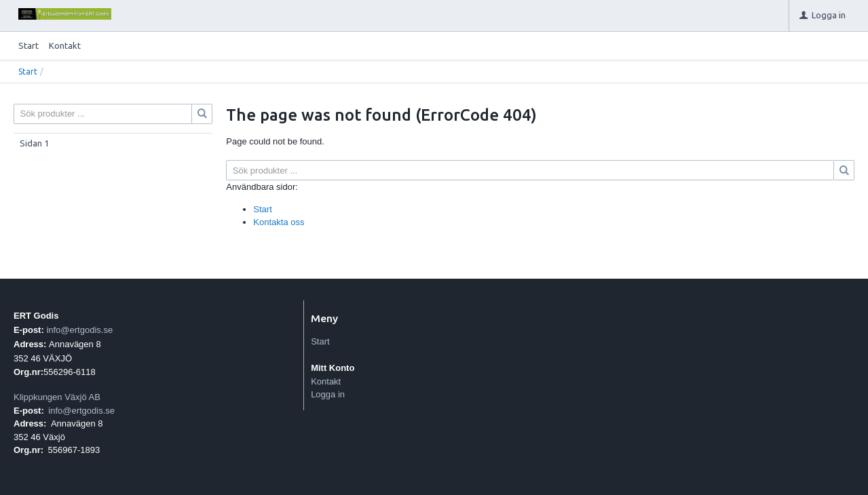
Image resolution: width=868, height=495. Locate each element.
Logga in (328, 394)
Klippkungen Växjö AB (57, 397)
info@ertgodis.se (79, 330)
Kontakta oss (279, 222)
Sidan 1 (34, 143)
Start (29, 45)
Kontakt (65, 45)
